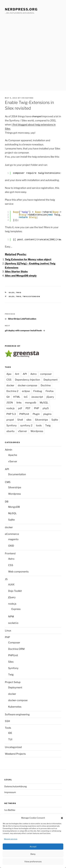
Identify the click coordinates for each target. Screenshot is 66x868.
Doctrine (46, 385)
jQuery (50, 397)
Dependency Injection (27, 380)
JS (6, 579)
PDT (28, 408)
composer (46, 374)
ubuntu (10, 431)
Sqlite (55, 420)
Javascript (37, 397)
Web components (18, 572)
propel (10, 420)
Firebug (38, 391)
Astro (33, 374)
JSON (10, 403)
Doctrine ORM (16, 649)
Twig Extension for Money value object (28, 259)
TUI (10, 739)
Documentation (17, 474)
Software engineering (17, 714)
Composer (14, 643)
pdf (20, 408)
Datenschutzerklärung (16, 786)
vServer (22, 431)
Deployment (51, 380)
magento (13, 539)
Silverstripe (41, 420)
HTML (17, 397)
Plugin (36, 414)
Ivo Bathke (27, 98)
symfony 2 (26, 425)
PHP (37, 408)
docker (10, 385)
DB (7, 502)
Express (16, 609)
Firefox (50, 391)
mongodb (31, 403)
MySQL (44, 403)
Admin (9, 450)
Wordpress (37, 431)
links (19, 403)
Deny (33, 854)
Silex (12, 293)
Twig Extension (31, 297)
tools (39, 425)
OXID (11, 546)
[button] (62, 818)
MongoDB (14, 507)
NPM (11, 617)
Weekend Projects (15, 754)
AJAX (11, 585)
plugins (47, 414)
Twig (19, 293)
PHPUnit (24, 414)
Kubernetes (15, 707)
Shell (20, 420)
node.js (10, 408)
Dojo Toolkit (15, 591)
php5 (46, 408)
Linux (8, 631)
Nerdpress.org (21, 9)
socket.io (13, 623)
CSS (9, 380)
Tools (8, 728)
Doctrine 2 (12, 391)
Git (8, 397)
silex (12, 297)
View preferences (33, 862)
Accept (33, 847)
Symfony (12, 425)
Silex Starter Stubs (16, 272)
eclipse (26, 391)
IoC (26, 397)
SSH (7, 721)
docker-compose (27, 385)
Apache (13, 455)
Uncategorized (13, 747)
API (25, 374)
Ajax (9, 374)
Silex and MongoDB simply (21, 276)
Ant (17, 374)
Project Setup (13, 682)
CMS (8, 482)
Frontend (10, 553)
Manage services (11, 839)
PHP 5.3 (11, 414)
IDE (10, 733)
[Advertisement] (33, 56)
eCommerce (12, 534)
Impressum (10, 792)
